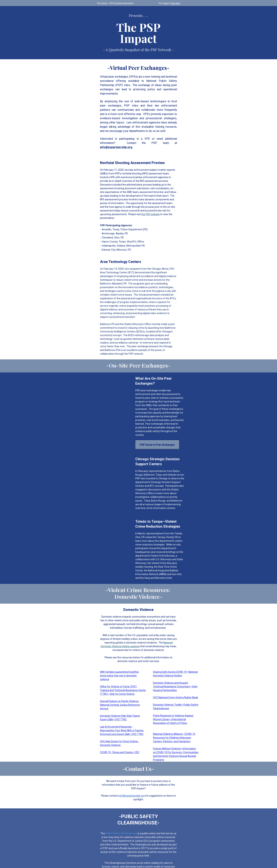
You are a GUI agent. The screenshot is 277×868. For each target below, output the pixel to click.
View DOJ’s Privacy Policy (139, 834)
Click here (183, 3)
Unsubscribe (109, 857)
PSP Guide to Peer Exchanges (146, 375)
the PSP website (166, 179)
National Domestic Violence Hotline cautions (132, 551)
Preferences (95, 857)
